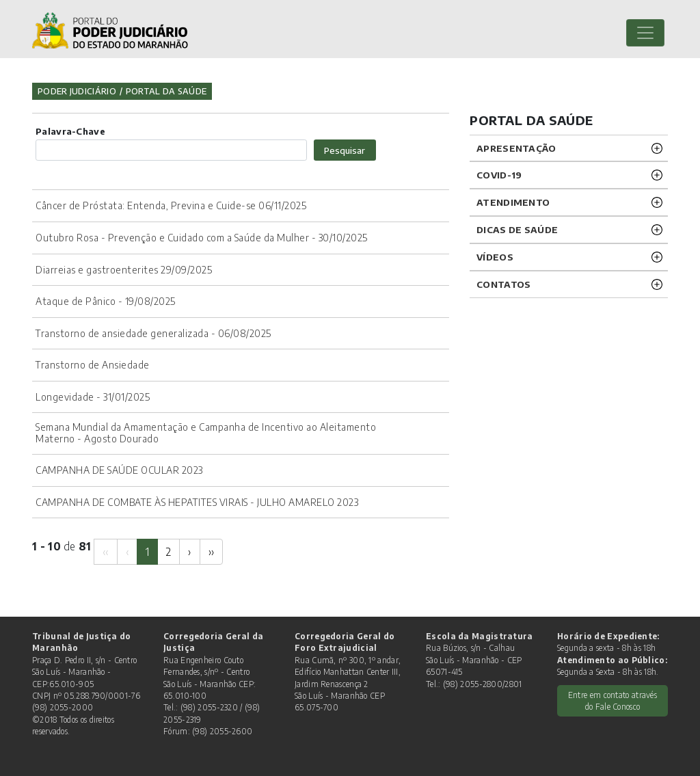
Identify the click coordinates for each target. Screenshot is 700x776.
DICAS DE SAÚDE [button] (517, 229)
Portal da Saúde (166, 91)
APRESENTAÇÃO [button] (516, 148)
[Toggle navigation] (645, 33)
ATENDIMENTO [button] (513, 202)
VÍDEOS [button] (495, 257)
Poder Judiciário (77, 91)
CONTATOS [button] (503, 284)
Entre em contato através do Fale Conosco (612, 701)
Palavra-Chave (70, 131)
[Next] (189, 551)
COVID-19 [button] (499, 175)
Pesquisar (345, 150)
